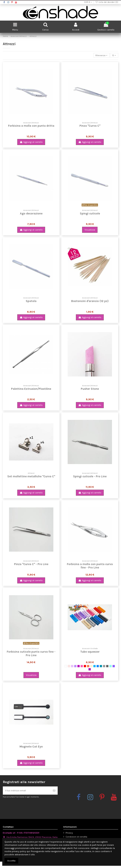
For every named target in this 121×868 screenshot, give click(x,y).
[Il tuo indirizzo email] (27, 791)
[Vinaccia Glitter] (90, 669)
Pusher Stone (90, 389)
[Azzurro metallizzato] (95, 666)
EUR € (88, 2)
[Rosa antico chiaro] (69, 666)
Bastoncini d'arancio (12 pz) (90, 301)
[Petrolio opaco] (101, 666)
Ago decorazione (31, 213)
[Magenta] (82, 666)
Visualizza (90, 230)
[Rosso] (85, 666)
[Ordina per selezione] (102, 55)
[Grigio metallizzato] (104, 666)
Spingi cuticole (90, 213)
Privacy (69, 833)
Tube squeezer (90, 652)
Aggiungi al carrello (31, 142)
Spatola (31, 301)
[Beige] (91, 666)
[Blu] (98, 666)
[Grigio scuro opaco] (107, 666)
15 (114, 55)
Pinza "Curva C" (90, 126)
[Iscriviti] (54, 791)
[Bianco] (66, 666)
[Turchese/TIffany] (110, 666)
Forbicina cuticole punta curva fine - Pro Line (31, 653)
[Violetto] (75, 666)
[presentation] (34, 807)
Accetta (11, 861)
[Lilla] (72, 666)
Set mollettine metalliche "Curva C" (31, 476)
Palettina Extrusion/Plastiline (31, 389)
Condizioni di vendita (76, 837)
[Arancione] (88, 666)
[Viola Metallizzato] (79, 666)
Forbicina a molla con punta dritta (31, 126)
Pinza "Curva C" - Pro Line (31, 564)
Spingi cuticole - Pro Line (90, 476)
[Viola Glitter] (114, 666)
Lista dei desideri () (107, 2)
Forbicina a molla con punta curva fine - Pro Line (90, 566)
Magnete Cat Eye (31, 747)
